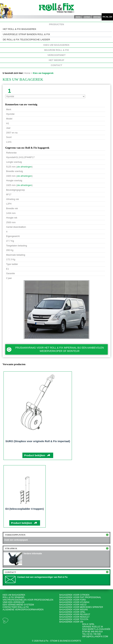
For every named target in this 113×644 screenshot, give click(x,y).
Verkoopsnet (56, 55)
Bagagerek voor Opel (72, 612)
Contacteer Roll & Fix (16, 607)
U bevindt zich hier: (13, 73)
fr (104, 17)
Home (78, 17)
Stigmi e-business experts (66, 641)
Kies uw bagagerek (56, 45)
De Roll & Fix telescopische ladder (26, 40)
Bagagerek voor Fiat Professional (80, 597)
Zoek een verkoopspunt (16, 540)
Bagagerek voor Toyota (74, 619)
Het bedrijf (57, 60)
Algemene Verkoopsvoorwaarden (23, 610)
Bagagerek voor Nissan (73, 610)
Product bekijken (35, 455)
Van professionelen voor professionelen (28, 600)
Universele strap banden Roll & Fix (26, 34)
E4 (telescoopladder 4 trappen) (25, 509)
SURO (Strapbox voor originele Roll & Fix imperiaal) (38, 441)
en (111, 17)
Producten (56, 24)
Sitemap (97, 17)
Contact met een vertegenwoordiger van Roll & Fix (42, 577)
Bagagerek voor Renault (74, 617)
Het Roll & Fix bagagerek (20, 29)
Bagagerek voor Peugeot (75, 614)
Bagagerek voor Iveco (73, 605)
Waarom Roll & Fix (56, 50)
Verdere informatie (33, 554)
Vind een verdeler (14, 602)
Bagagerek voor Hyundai (74, 602)
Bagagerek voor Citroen (74, 595)
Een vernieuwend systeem (18, 605)
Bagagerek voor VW (71, 622)
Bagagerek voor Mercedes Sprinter (81, 607)
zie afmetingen (24, 167)
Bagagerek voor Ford (73, 600)
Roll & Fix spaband (13, 597)
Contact (87, 17)
